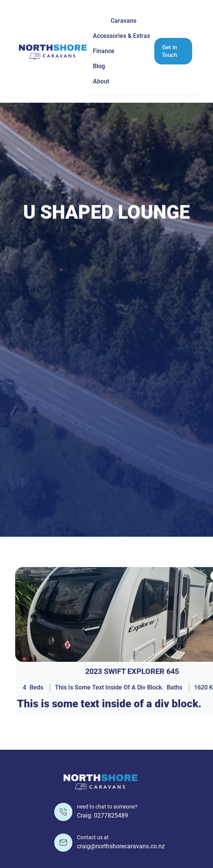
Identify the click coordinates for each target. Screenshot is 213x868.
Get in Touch (169, 51)
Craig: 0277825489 (103, 816)
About (101, 81)
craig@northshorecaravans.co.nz (121, 846)
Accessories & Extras (121, 36)
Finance (104, 51)
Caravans (124, 21)
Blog (99, 66)
